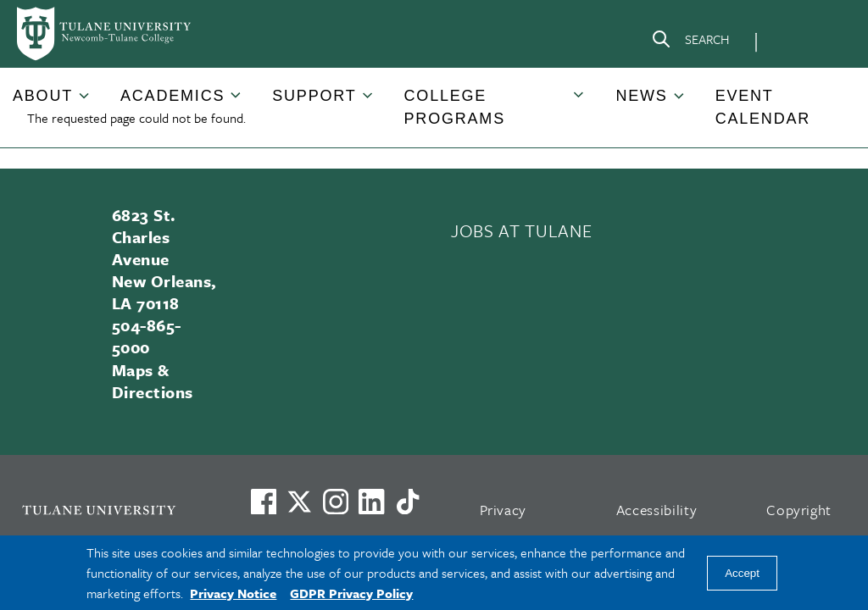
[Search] (690, 42)
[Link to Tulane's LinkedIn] (371, 502)
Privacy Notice (233, 593)
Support (314, 96)
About (43, 96)
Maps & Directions (153, 381)
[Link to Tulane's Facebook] (336, 502)
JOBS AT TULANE (521, 230)
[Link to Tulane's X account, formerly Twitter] (299, 502)
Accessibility (657, 510)
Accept (742, 573)
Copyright (799, 510)
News (641, 96)
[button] (44, 96)
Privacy (504, 510)
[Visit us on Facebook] (264, 502)
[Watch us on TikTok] (408, 502)
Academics (172, 96)
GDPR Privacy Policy (351, 593)
